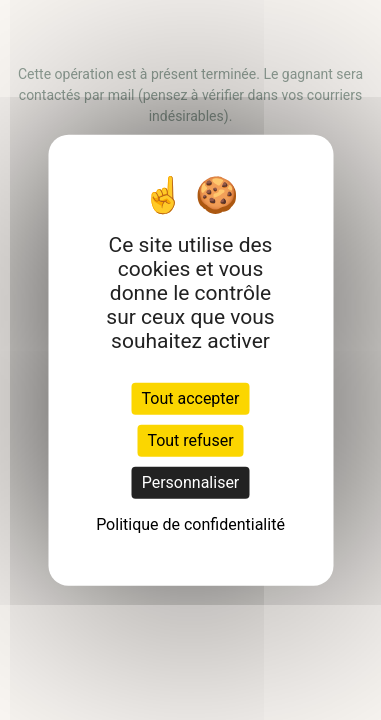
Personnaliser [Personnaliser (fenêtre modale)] (191, 481)
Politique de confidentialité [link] (190, 523)
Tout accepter (191, 397)
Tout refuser (190, 439)
